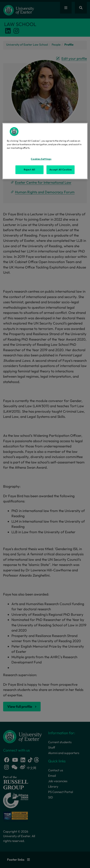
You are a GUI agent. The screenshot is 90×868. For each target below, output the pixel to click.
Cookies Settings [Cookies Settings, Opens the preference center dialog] (41, 159)
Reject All (29, 170)
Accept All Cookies (61, 170)
